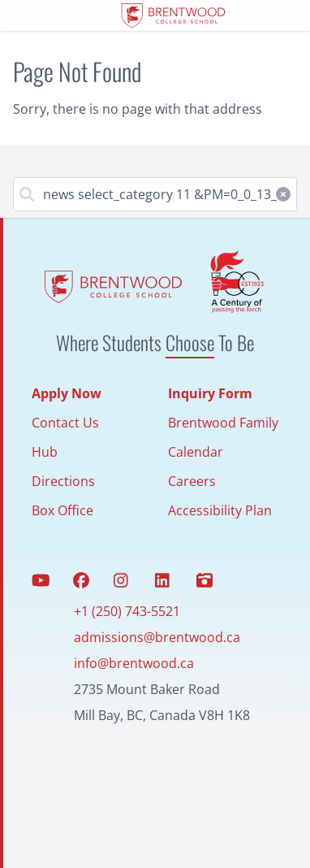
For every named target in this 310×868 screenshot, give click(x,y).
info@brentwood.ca (134, 663)
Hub (45, 452)
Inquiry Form (210, 393)
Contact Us (65, 423)
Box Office (62, 510)
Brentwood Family (223, 423)
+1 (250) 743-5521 (127, 611)
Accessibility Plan (220, 510)
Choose (190, 342)
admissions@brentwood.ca (157, 637)
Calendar (196, 452)
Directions (63, 481)
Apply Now (67, 393)
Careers (192, 481)
